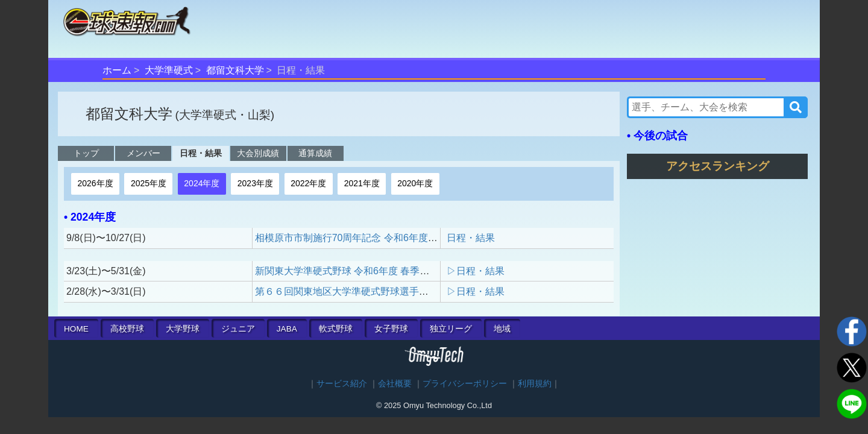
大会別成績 (258, 153)
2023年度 (255, 183)
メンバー (143, 153)
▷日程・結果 (476, 271)
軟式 (336, 329)
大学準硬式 (169, 70)
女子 (391, 329)
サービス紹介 (342, 384)
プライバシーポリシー (465, 384)
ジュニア (238, 329)
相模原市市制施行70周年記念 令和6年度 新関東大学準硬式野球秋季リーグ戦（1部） (437, 238)
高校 (127, 329)
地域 (502, 329)
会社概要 (395, 384)
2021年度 (362, 183)
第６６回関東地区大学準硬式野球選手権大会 (351, 291)
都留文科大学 (235, 70)
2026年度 (95, 183)
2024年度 (202, 183)
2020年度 (415, 183)
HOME (76, 329)
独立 (451, 329)
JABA (287, 329)
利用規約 (535, 384)
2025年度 (149, 183)
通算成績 (315, 153)
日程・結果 (201, 153)
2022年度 (308, 183)
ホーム (117, 70)
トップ (86, 153)
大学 (183, 329)
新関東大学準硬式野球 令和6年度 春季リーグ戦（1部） (374, 271)
